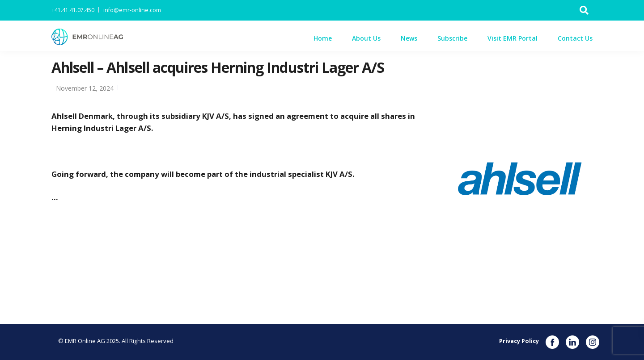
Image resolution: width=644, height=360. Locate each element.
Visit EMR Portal (513, 38)
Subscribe (452, 38)
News (409, 38)
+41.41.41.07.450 (73, 10)
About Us (366, 38)
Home (323, 38)
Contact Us (575, 38)
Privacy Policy (519, 341)
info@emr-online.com (132, 10)
